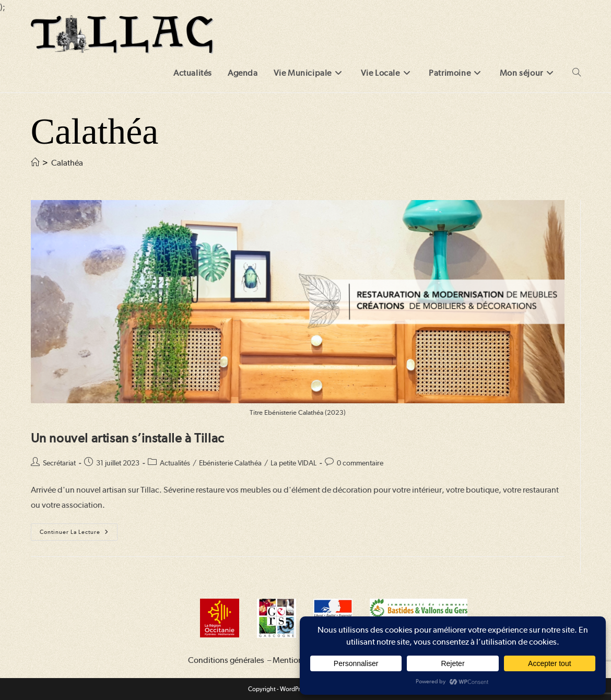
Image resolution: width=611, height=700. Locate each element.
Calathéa (67, 163)
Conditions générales (226, 660)
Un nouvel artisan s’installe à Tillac (127, 438)
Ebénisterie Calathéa (230, 463)
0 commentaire (360, 463)
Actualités (175, 463)
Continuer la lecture (79, 534)
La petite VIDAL (293, 463)
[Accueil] (35, 163)
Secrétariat (59, 463)
